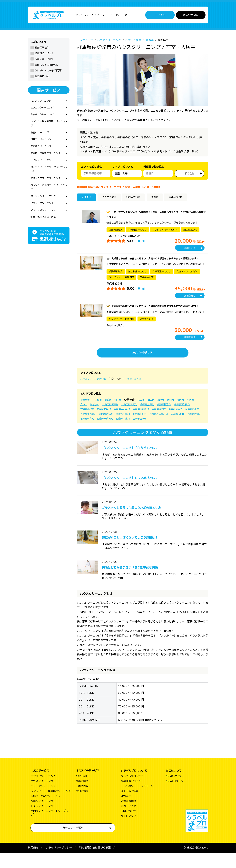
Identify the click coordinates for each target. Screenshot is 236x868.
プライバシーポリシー (59, 863)
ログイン (160, 16)
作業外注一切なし (44, 60)
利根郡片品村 (147, 424)
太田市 (146, 410)
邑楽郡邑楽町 (88, 434)
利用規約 (33, 863)
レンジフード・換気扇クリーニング (48, 126)
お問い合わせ (128, 826)
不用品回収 (82, 801)
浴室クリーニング (41, 136)
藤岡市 (189, 410)
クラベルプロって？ (87, 16)
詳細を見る (190, 249)
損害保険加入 (42, 49)
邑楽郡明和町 (149, 429)
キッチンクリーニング (44, 117)
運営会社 (126, 811)
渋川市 (179, 410)
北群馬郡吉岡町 (146, 415)
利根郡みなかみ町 (91, 429)
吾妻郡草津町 (88, 424)
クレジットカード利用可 (48, 72)
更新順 (162, 199)
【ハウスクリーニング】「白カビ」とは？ (139, 463)
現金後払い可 (42, 77)
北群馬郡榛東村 (125, 415)
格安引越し (82, 791)
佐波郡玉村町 (112, 429)
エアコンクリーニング (44, 109)
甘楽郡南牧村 (109, 420)
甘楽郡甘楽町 (128, 420)
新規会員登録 (191, 16)
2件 (144, 242)
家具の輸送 (82, 796)
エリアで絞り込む (91, 168)
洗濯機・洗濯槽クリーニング (48, 158)
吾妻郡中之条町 (148, 420)
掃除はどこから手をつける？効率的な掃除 (139, 582)
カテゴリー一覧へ (73, 843)
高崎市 (111, 410)
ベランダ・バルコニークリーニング (48, 195)
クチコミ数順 (112, 199)
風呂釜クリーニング (42, 144)
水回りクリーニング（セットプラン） (48, 175)
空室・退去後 (139, 389)
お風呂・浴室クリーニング (46, 811)
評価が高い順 (185, 199)
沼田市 (157, 410)
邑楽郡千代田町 (169, 429)
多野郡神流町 (185, 415)
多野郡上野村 (166, 415)
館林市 (168, 410)
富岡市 (84, 415)
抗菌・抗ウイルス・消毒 (45, 226)
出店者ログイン (175, 796)
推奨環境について (131, 796)
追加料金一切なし (44, 54)
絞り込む (189, 174)
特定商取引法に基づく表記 (95, 863)
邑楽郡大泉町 (189, 429)
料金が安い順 (139, 199)
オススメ (88, 199)
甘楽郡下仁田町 (89, 420)
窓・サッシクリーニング (45, 204)
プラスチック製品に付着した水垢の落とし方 (141, 523)
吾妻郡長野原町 (169, 420)
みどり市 (107, 415)
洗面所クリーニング (42, 151)
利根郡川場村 (166, 424)
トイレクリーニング (42, 165)
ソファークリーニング (44, 212)
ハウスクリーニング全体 (95, 389)
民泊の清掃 (82, 806)
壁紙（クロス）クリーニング (48, 185)
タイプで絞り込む (123, 169)
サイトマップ (128, 831)
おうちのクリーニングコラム (137, 801)
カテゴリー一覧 (118, 16)
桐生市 (122, 410)
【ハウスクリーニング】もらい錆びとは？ (139, 493)
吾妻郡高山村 (107, 424)
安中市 (95, 415)
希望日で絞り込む (154, 168)
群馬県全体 (87, 410)
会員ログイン (128, 821)
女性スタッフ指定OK (46, 66)
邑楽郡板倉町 (131, 429)
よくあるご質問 (129, 806)
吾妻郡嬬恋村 (189, 420)
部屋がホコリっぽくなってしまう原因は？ (139, 552)
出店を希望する (143, 363)
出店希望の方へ (175, 791)
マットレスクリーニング (45, 219)
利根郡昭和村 (184, 424)
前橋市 (100, 410)
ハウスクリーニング (42, 102)
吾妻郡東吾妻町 (127, 424)
